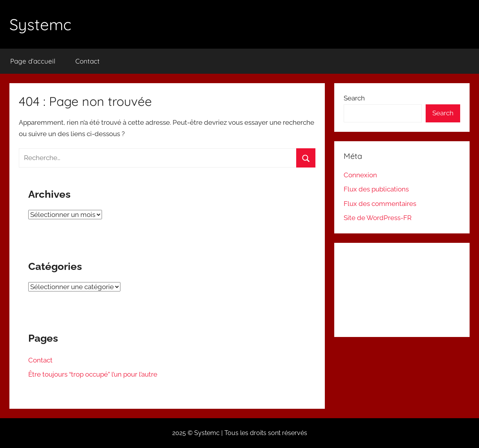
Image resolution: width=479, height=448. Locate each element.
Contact (87, 61)
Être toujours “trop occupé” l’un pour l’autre (93, 374)
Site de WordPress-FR (378, 218)
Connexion (360, 175)
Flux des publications (376, 189)
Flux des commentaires (380, 204)
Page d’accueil (33, 61)
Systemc (40, 24)
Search (354, 98)
